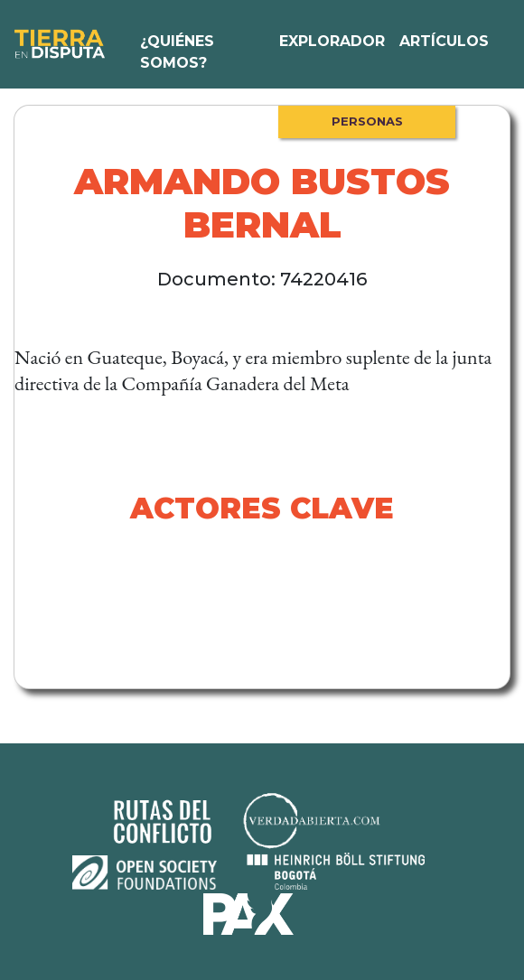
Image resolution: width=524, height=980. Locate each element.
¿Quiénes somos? (177, 52)
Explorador (332, 41)
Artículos (444, 41)
